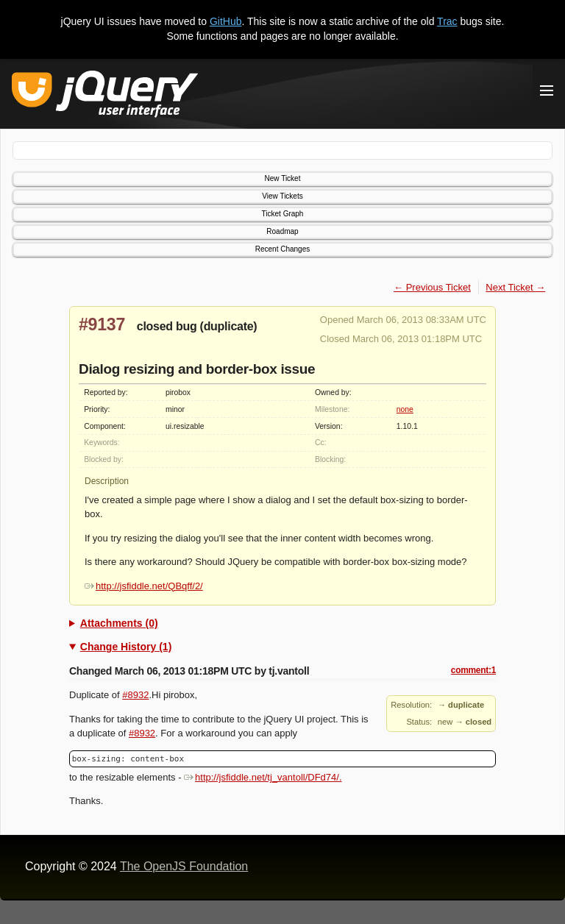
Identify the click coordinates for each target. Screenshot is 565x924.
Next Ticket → (515, 287)
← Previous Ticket (432, 287)
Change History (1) (126, 647)
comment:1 (473, 670)
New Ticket (283, 178)
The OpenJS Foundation (184, 866)
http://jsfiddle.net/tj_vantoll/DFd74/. (263, 777)
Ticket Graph (283, 214)
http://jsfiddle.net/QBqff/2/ (144, 586)
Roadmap (282, 231)
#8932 (135, 695)
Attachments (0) (119, 623)
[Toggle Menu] (547, 90)
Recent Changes (283, 249)
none (405, 409)
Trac (447, 21)
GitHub (226, 21)
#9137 (102, 324)
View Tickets (282, 196)
